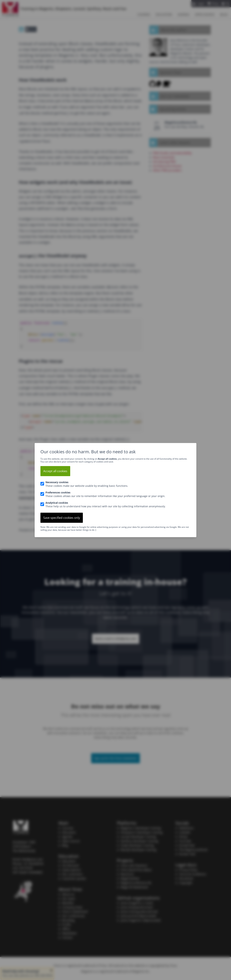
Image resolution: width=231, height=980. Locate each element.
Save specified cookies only (62, 518)
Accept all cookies (55, 471)
